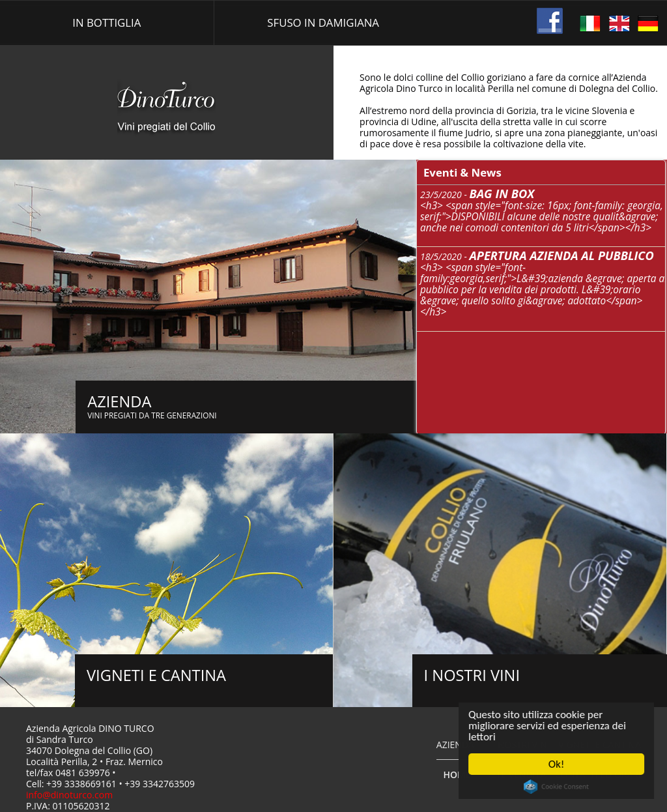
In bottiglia (106, 22)
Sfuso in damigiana (323, 22)
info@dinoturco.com (69, 795)
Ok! (559, 764)
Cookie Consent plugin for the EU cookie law (559, 787)
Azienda (455, 745)
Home (457, 775)
